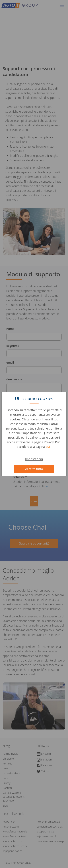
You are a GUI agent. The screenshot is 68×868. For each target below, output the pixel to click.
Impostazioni (34, 459)
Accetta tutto (34, 469)
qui (48, 447)
